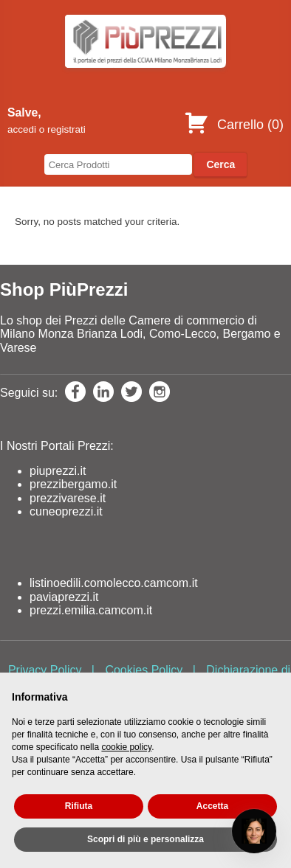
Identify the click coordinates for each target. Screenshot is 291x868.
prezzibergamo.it (73, 484)
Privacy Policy (45, 670)
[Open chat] (254, 831)
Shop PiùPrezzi (64, 289)
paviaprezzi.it (64, 597)
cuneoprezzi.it (66, 511)
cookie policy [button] (126, 747)
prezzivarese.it (68, 498)
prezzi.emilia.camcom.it (91, 610)
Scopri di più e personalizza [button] (145, 839)
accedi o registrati (47, 129)
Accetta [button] (212, 806)
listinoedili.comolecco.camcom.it (114, 583)
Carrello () (234, 125)
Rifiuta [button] (79, 806)
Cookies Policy (144, 670)
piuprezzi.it (58, 471)
